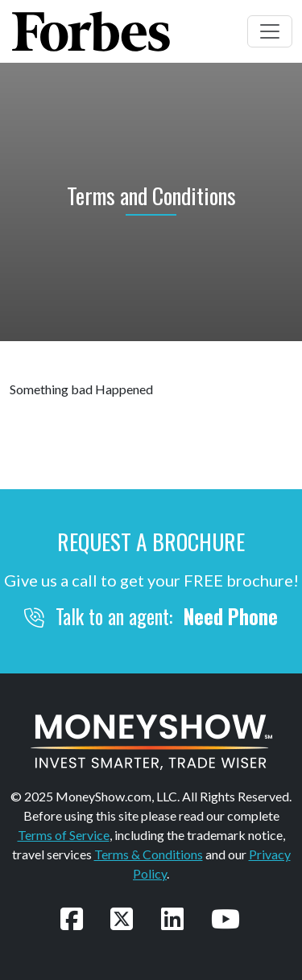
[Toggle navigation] (270, 31)
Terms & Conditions (149, 854)
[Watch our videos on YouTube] (225, 918)
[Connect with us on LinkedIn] (172, 918)
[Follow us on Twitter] (122, 918)
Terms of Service (64, 835)
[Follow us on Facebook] (72, 918)
